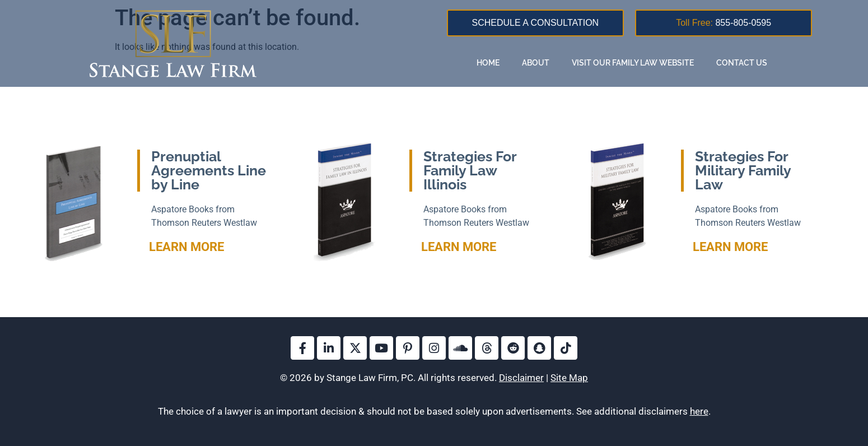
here (699, 411)
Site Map (569, 378)
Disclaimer (521, 378)
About (536, 63)
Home (488, 63)
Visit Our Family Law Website (633, 63)
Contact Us (742, 63)
